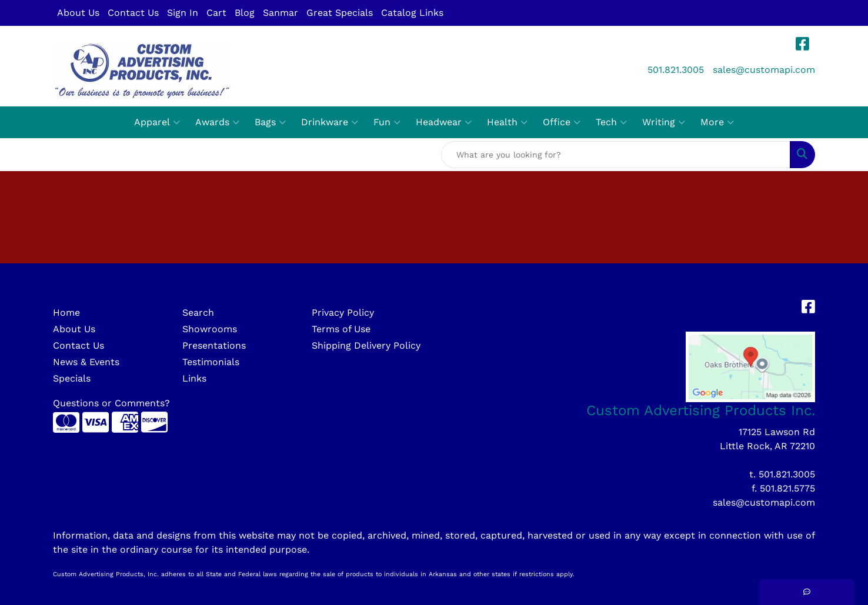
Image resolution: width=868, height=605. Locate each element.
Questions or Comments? (111, 403)
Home (66, 312)
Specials (72, 378)
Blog (245, 13)
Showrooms (210, 329)
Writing (664, 122)
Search (198, 312)
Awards (217, 122)
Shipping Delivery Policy (366, 345)
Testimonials (211, 362)
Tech (611, 122)
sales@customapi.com (764, 70)
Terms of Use (341, 329)
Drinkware (330, 122)
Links (194, 378)
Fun (387, 122)
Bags (270, 122)
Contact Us (133, 13)
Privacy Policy (343, 312)
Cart (216, 13)
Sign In (183, 13)
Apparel (157, 122)
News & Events (86, 362)
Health (507, 122)
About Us (78, 13)
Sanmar (281, 13)
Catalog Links (412, 13)
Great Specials (340, 13)
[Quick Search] (616, 155)
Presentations (214, 345)
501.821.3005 (676, 70)
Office (562, 122)
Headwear (444, 122)
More (717, 122)
